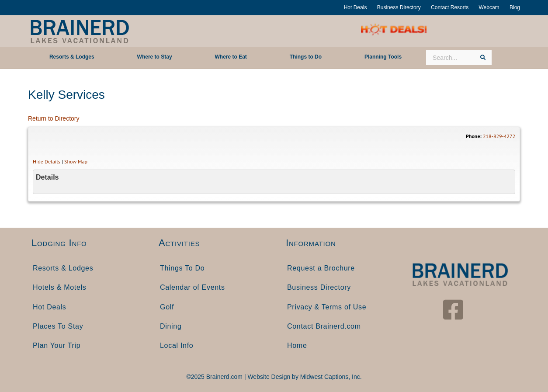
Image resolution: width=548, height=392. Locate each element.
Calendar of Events (192, 287)
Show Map (76, 161)
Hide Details (47, 161)
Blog (515, 7)
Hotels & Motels (60, 287)
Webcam (489, 7)
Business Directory (399, 7)
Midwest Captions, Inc (330, 377)
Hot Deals (356, 7)
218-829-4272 (499, 136)
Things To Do (182, 268)
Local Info (177, 345)
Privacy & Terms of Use (327, 307)
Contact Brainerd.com (324, 326)
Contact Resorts (450, 7)
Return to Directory (54, 118)
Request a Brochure (321, 268)
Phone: (474, 136)
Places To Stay (58, 326)
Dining (171, 326)
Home (297, 345)
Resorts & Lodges (63, 268)
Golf (167, 307)
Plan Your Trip (57, 345)
